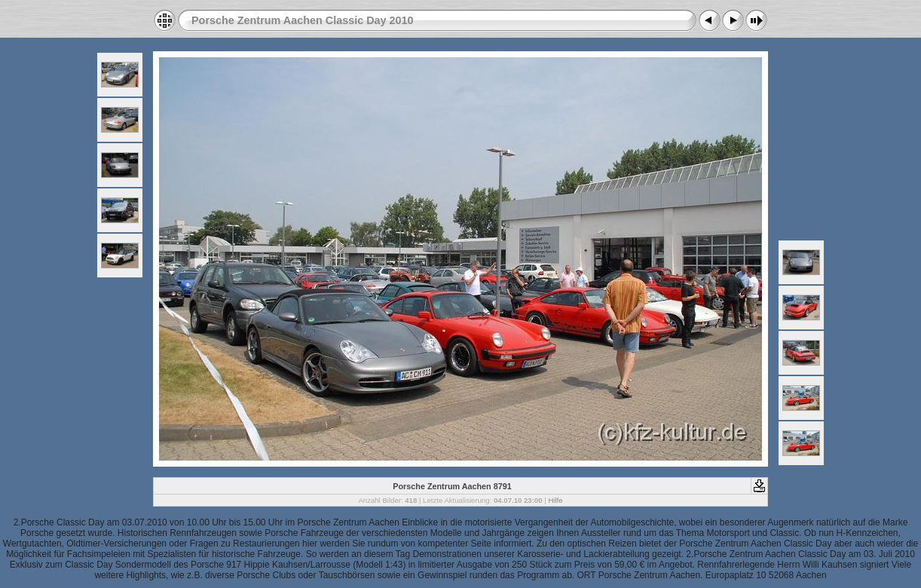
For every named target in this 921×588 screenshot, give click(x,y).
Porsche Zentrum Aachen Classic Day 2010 (303, 20)
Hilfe (555, 500)
